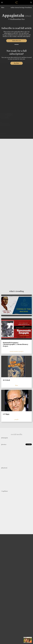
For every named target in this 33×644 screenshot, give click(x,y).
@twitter (4, 444)
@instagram (4, 438)
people (17, 419)
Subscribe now (16, 41)
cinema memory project (17, 351)
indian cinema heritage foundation (21, 8)
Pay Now (17, 63)
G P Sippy (6, 414)
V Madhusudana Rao (16, 19)
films (3, 8)
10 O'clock (6, 380)
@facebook (4, 468)
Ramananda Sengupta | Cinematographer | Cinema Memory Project (16, 344)
